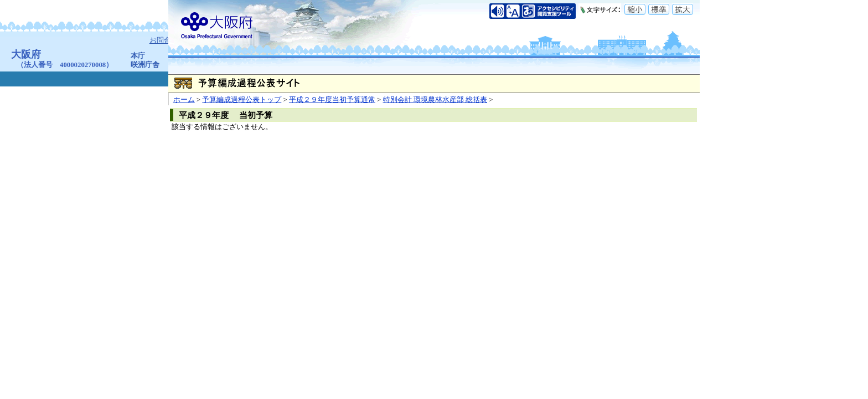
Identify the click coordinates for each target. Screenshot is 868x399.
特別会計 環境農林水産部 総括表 (435, 100)
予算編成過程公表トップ (242, 100)
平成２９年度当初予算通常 (332, 100)
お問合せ (165, 40)
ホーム (184, 100)
